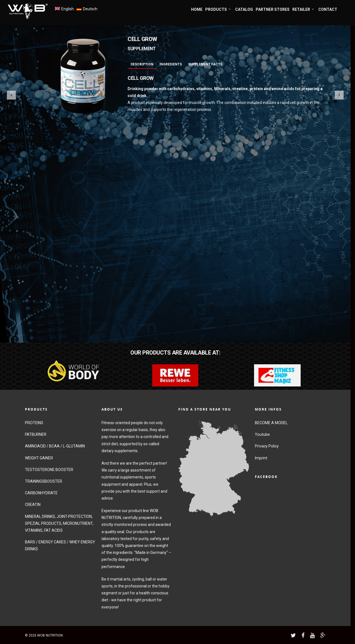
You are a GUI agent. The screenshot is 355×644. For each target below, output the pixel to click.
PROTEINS (34, 423)
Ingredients (171, 64)
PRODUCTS (218, 10)
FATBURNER (36, 434)
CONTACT (328, 9)
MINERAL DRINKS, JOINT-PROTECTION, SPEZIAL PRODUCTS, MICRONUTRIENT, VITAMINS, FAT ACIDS (59, 523)
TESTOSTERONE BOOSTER (49, 470)
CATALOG (244, 9)
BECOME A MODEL (271, 423)
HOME (197, 9)
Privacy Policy (267, 446)
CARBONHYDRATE (41, 493)
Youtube (262, 434)
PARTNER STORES (273, 9)
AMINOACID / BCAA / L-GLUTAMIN (55, 446)
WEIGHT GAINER (39, 458)
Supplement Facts (205, 64)
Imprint (261, 458)
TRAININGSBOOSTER (44, 481)
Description (142, 64)
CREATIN (33, 505)
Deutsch (90, 9)
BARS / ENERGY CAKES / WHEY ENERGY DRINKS (60, 545)
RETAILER (303, 10)
